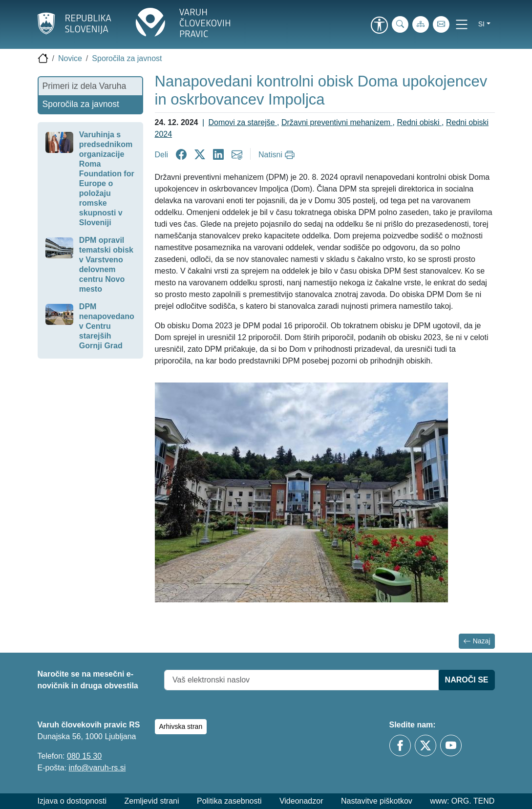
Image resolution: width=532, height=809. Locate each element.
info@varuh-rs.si (97, 768)
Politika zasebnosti (229, 801)
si (481, 24)
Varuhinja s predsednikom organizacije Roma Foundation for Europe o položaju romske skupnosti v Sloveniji (107, 179)
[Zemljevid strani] (421, 24)
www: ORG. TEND (462, 801)
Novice (70, 58)
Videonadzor (301, 801)
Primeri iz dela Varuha (85, 86)
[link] (380, 26)
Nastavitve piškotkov (377, 801)
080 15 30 (84, 756)
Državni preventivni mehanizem (337, 122)
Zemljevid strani (151, 801)
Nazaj (477, 641)
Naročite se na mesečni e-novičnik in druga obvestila (88, 680)
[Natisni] (278, 155)
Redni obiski (419, 122)
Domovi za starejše (243, 122)
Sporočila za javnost (127, 58)
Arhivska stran (181, 726)
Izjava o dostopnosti (72, 801)
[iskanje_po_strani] (400, 24)
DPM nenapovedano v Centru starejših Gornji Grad (107, 326)
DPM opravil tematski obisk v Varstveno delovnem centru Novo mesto (106, 265)
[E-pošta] (441, 24)
